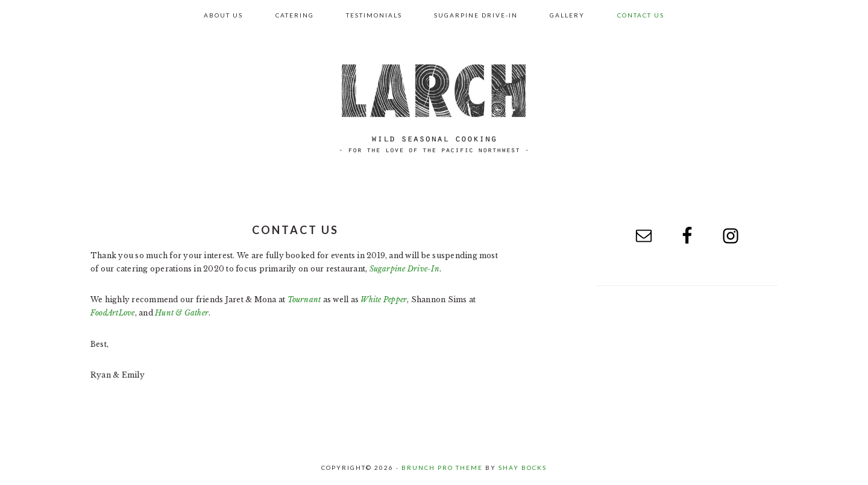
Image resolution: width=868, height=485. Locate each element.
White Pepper (384, 300)
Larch (434, 109)
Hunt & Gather (182, 313)
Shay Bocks (523, 468)
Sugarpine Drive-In (404, 269)
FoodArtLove (113, 313)
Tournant (304, 300)
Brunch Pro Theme (442, 468)
